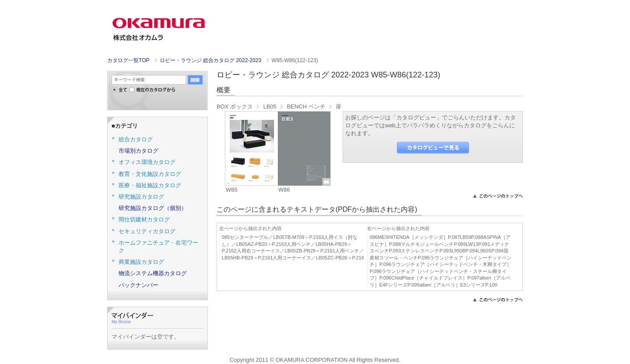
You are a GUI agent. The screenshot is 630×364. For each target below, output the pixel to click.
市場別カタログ (138, 151)
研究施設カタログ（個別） (153, 208)
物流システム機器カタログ (153, 273)
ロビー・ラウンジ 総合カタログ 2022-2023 (211, 60)
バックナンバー (138, 285)
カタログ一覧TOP (128, 60)
